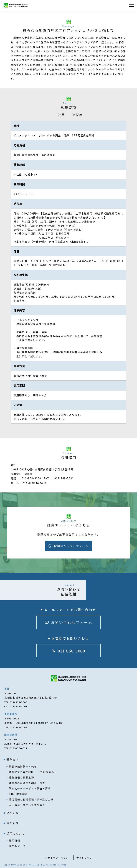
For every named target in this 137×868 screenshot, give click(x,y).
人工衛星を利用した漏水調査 (27, 805)
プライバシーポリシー (58, 858)
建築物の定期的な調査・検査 (27, 783)
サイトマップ (84, 858)
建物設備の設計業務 (21, 777)
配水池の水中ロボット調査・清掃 (30, 788)
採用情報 (14, 840)
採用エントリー (19, 846)
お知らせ (12, 823)
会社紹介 (12, 813)
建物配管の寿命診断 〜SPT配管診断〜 (33, 772)
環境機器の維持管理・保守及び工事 (31, 799)
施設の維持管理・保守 (23, 767)
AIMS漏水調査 (18, 794)
